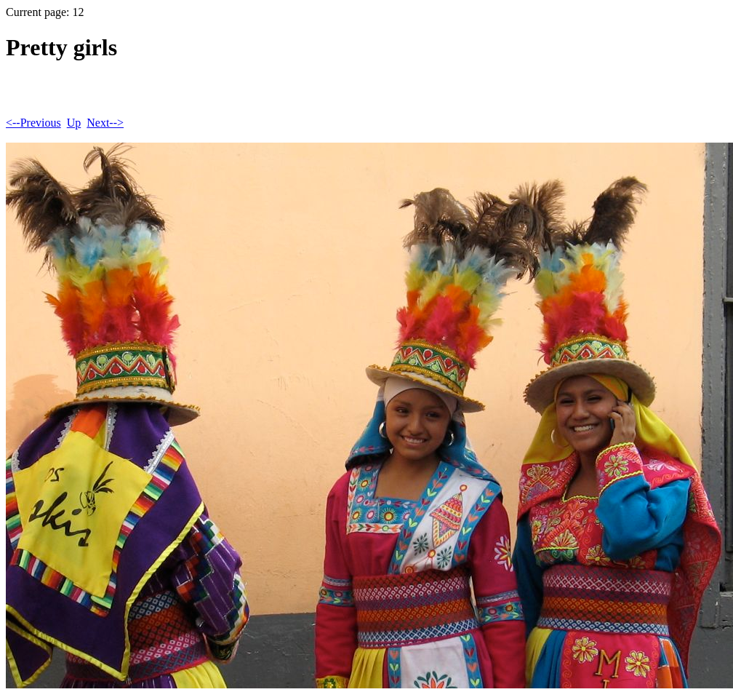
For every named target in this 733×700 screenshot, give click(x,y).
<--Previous (33, 123)
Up (74, 123)
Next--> (105, 123)
